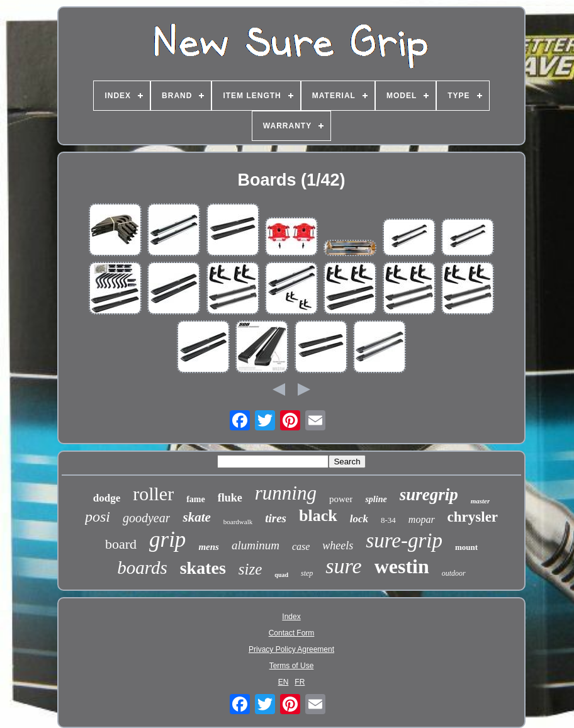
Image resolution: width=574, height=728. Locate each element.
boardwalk (238, 522)
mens (209, 547)
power (341, 499)
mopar (422, 519)
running (286, 493)
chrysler (473, 517)
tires (276, 518)
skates (203, 568)
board (121, 544)
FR (300, 682)
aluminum (256, 545)
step (307, 573)
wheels (338, 546)
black (318, 516)
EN (284, 682)
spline (376, 499)
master (481, 501)
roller (153, 494)
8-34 (388, 520)
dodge (107, 498)
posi (98, 517)
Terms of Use (292, 666)
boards (142, 568)
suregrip (429, 495)
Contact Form (292, 633)
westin (402, 566)
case (301, 546)
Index (291, 617)
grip (167, 540)
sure (343, 566)
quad (281, 575)
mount (466, 547)
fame (196, 499)
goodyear (147, 518)
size (250, 569)
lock (359, 519)
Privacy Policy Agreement (291, 649)
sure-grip (404, 540)
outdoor (454, 573)
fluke (230, 498)
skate (196, 517)
